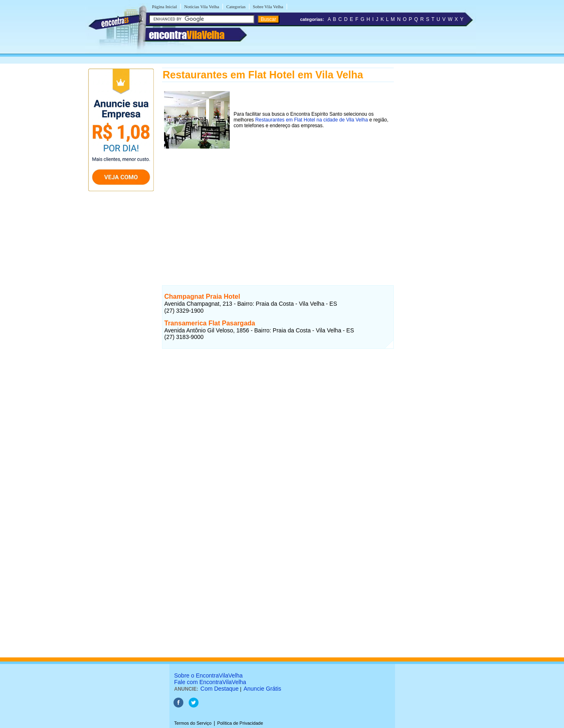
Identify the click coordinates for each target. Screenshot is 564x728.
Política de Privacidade (240, 723)
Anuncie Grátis (263, 689)
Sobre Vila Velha (268, 7)
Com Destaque (220, 689)
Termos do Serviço (193, 723)
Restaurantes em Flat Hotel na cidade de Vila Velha (312, 120)
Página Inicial (165, 7)
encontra (187, 35)
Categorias (236, 7)
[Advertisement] (278, 208)
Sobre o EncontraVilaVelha (209, 675)
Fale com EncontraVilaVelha (210, 682)
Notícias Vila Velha (202, 7)
